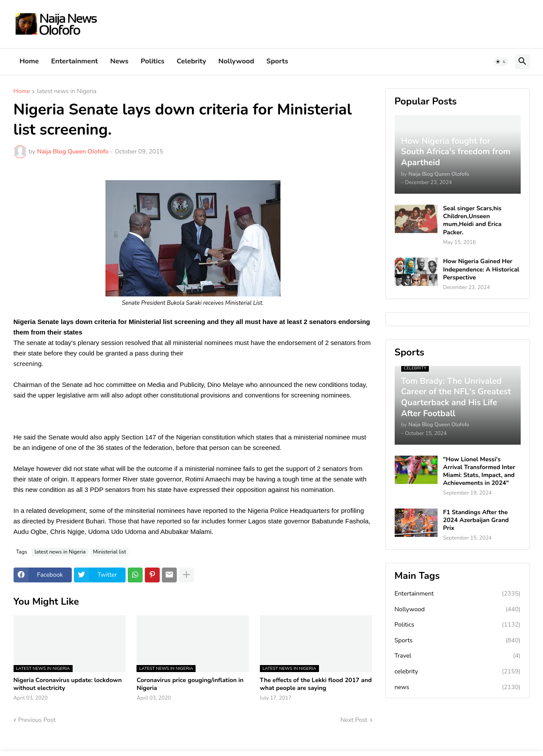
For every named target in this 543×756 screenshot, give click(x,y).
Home (29, 61)
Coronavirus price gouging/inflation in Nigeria (190, 684)
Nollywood (236, 61)
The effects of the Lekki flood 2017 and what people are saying (316, 684)
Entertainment (75, 61)
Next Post (354, 720)
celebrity (458, 672)
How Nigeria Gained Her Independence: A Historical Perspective (481, 269)
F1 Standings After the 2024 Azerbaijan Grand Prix (476, 520)
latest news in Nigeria (67, 92)
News (119, 61)
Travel (458, 656)
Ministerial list (110, 552)
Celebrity (191, 61)
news (458, 687)
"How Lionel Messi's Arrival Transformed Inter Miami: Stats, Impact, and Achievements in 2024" (479, 472)
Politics (153, 61)
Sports (277, 61)
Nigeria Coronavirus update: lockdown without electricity (68, 684)
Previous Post (37, 720)
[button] (501, 62)
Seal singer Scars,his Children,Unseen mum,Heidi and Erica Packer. (473, 221)
